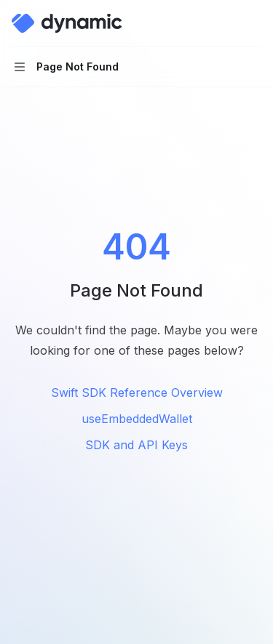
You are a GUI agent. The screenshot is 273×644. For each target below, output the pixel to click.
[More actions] (254, 23)
